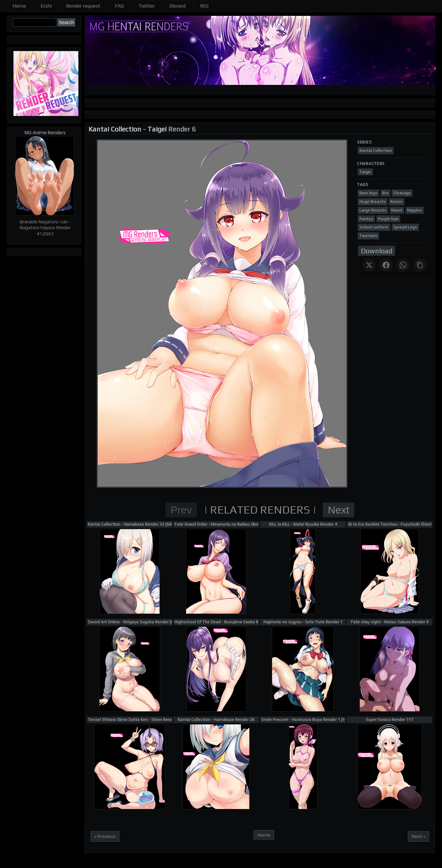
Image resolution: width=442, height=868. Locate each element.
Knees (397, 202)
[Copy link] (420, 265)
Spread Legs (405, 227)
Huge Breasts (373, 202)
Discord (177, 6)
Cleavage (402, 193)
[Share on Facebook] (386, 265)
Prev (181, 510)
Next (339, 510)
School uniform (374, 227)
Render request (83, 6)
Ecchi (46, 6)
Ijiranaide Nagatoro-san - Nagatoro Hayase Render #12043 (45, 228)
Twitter (147, 6)
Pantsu (366, 219)
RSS (204, 6)
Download (377, 251)
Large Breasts (373, 210)
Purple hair (388, 219)
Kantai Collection (115, 129)
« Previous (105, 836)
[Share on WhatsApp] (403, 265)
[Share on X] (369, 265)
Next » (419, 836)
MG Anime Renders (45, 133)
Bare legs (368, 193)
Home (19, 6)
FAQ (119, 6)
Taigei (157, 129)
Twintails (368, 236)
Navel (397, 210)
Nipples (415, 210)
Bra (385, 193)
